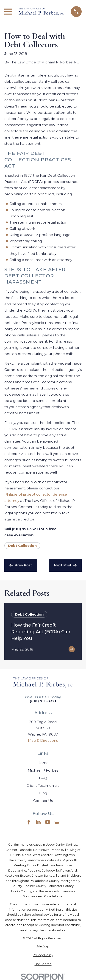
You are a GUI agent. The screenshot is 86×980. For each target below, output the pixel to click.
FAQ (43, 778)
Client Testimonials (43, 785)
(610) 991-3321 (43, 701)
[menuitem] (43, 947)
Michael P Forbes (43, 770)
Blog (43, 793)
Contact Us (43, 801)
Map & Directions (43, 740)
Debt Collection (22, 546)
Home (43, 763)
